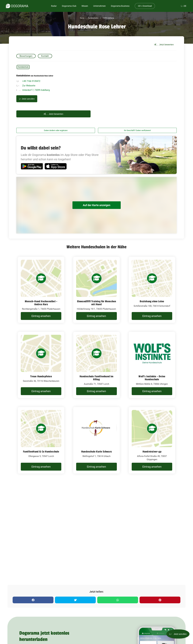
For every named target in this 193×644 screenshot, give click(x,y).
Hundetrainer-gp (152, 452)
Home (82, 18)
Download (145, 6)
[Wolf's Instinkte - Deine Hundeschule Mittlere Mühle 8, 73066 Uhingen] (152, 365)
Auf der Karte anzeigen (96, 205)
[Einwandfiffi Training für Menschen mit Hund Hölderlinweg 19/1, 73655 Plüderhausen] (96, 290)
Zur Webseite (29, 86)
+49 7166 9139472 (31, 81)
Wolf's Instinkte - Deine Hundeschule (152, 378)
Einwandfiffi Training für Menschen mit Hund (97, 303)
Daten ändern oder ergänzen (56, 130)
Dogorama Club (69, 6)
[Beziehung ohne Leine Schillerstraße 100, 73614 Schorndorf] (152, 290)
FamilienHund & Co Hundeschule (41, 452)
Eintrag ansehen (41, 316)
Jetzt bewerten (164, 45)
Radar (54, 6)
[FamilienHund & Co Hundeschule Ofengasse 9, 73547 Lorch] (41, 440)
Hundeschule (23, 67)
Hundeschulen (93, 18)
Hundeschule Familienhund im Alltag (96, 378)
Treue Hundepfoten (41, 376)
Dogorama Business (120, 6)
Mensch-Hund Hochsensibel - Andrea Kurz (41, 303)
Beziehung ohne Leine (152, 301)
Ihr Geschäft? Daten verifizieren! (137, 130)
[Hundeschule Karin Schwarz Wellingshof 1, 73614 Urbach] (96, 440)
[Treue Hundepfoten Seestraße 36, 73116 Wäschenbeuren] (41, 365)
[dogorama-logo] (17, 6)
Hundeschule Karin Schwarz (96, 452)
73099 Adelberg (108, 18)
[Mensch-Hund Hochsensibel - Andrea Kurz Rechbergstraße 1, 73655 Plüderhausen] (41, 290)
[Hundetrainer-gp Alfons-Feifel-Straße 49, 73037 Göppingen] (152, 440)
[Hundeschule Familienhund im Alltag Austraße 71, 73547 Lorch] (96, 365)
